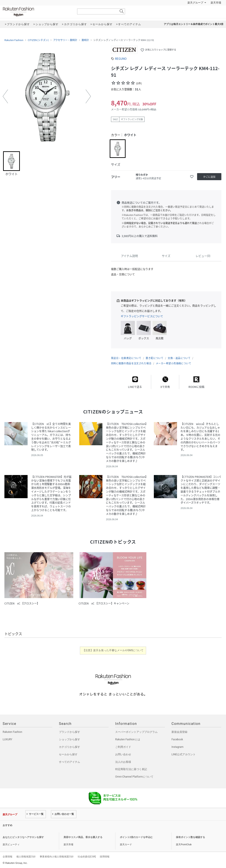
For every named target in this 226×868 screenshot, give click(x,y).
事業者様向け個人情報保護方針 (57, 857)
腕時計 (85, 40)
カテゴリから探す (70, 747)
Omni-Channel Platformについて (134, 777)
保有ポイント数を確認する (190, 837)
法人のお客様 (123, 762)
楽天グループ (195, 3)
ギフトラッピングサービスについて (142, 316)
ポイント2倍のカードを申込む (136, 837)
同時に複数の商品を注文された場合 (131, 363)
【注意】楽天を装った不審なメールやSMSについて (113, 650)
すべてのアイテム (70, 762)
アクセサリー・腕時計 (65, 40)
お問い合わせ (123, 754)
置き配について (154, 358)
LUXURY (8, 739)
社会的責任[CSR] (87, 857)
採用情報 (105, 857)
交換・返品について (179, 358)
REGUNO (121, 59)
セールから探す (68, 754)
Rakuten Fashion (37, 12)
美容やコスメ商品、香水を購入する (83, 837)
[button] (5, 96)
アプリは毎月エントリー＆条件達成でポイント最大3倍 (194, 24)
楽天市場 (216, 3)
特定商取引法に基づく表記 (131, 769)
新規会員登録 (179, 732)
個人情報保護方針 (26, 857)
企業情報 (8, 857)
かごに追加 (209, 177)
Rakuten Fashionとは (128, 739)
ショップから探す (70, 739)
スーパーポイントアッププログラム (136, 732)
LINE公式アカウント (184, 754)
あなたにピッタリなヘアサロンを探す (23, 837)
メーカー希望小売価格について (173, 363)
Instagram (177, 747)
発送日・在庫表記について (126, 358)
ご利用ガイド (123, 747)
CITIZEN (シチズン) (38, 40)
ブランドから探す (70, 732)
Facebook (177, 739)
